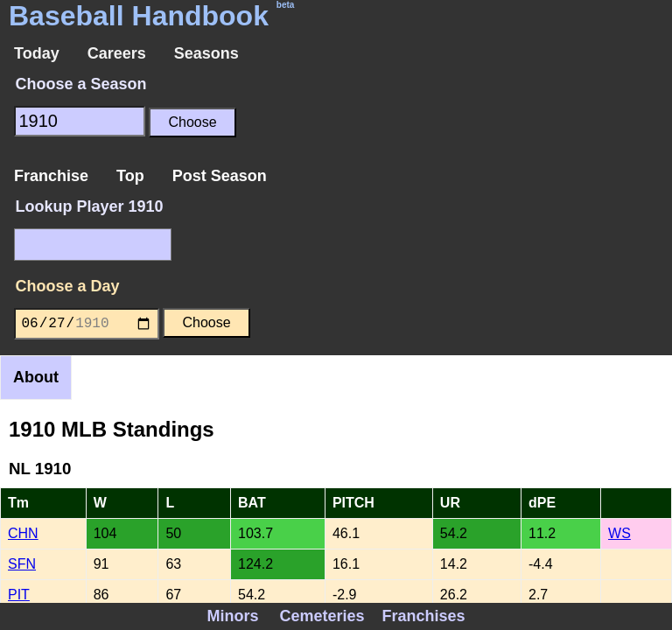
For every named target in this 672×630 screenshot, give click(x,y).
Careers (117, 53)
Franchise (51, 176)
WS (619, 533)
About (36, 377)
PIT (19, 595)
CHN (23, 533)
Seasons (206, 53)
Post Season (220, 176)
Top (130, 176)
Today (37, 53)
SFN (22, 564)
